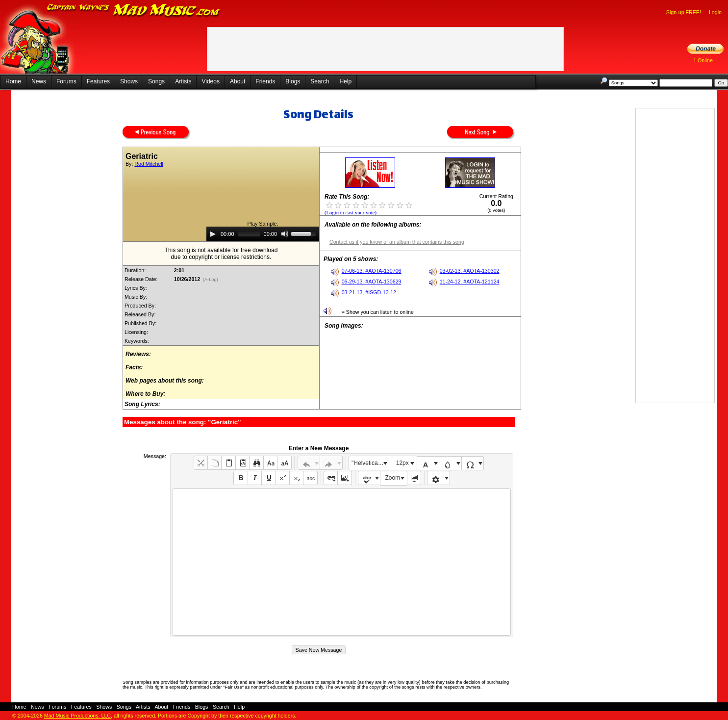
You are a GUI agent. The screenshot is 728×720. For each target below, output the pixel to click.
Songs (156, 81)
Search (320, 81)
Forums (66, 81)
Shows (129, 81)
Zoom (393, 478)
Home (13, 81)
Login (715, 12)
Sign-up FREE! (684, 12)
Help (345, 81)
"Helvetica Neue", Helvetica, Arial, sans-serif (371, 463)
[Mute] (285, 234)
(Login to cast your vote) (351, 213)
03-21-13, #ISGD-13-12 (369, 292)
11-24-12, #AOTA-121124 (470, 282)
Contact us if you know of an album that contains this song (397, 242)
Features (98, 81)
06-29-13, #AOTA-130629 (372, 282)
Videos (210, 81)
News (39, 81)
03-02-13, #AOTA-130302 (470, 271)
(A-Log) (210, 280)
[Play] (213, 234)
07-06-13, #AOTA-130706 (372, 271)
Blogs (293, 81)
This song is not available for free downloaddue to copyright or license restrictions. (221, 254)
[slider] (249, 234)
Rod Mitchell (149, 164)
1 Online (703, 60)
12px (402, 463)
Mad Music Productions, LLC (77, 716)
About (238, 81)
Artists (183, 81)
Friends (265, 81)
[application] (263, 234)
